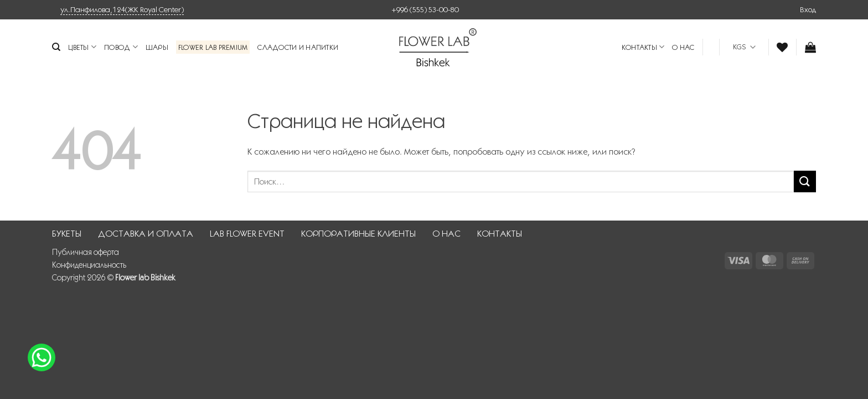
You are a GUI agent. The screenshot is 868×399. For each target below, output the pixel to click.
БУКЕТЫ (67, 234)
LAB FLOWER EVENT (247, 234)
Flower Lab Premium (213, 47)
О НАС (683, 47)
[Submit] (805, 181)
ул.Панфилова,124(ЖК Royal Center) (122, 9)
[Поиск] (56, 47)
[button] (808, 9)
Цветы (82, 47)
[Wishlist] (782, 47)
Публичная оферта (86, 252)
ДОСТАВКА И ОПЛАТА (146, 234)
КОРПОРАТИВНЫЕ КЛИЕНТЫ (358, 234)
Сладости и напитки (298, 47)
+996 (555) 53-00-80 (425, 9)
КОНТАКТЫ (643, 47)
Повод (121, 47)
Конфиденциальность (89, 265)
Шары (157, 47)
